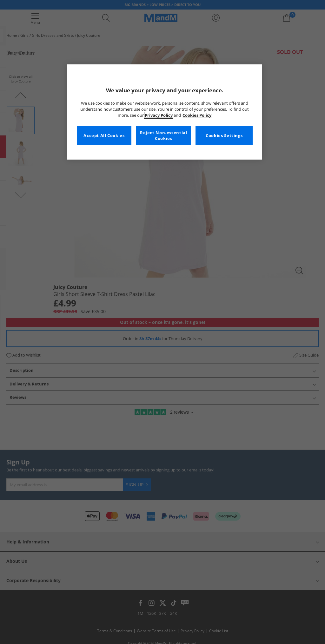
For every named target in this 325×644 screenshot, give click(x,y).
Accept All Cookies (104, 136)
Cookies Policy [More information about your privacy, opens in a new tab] (197, 115)
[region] (165, 112)
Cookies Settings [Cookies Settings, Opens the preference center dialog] (224, 136)
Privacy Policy (159, 115)
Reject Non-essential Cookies (164, 136)
